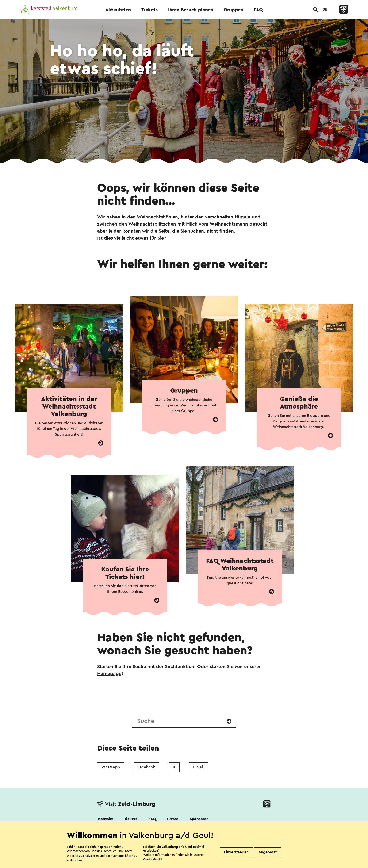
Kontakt (105, 819)
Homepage (109, 674)
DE (325, 9)
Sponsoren (199, 819)
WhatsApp (111, 767)
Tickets (149, 10)
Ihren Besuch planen (191, 10)
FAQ (258, 10)
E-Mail (198, 767)
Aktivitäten (118, 10)
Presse (173, 819)
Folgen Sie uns (110, 832)
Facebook (146, 767)
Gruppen (234, 10)
